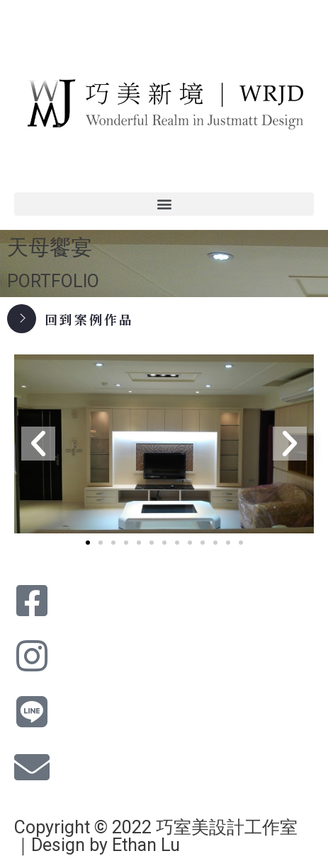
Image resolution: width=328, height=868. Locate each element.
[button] (164, 204)
